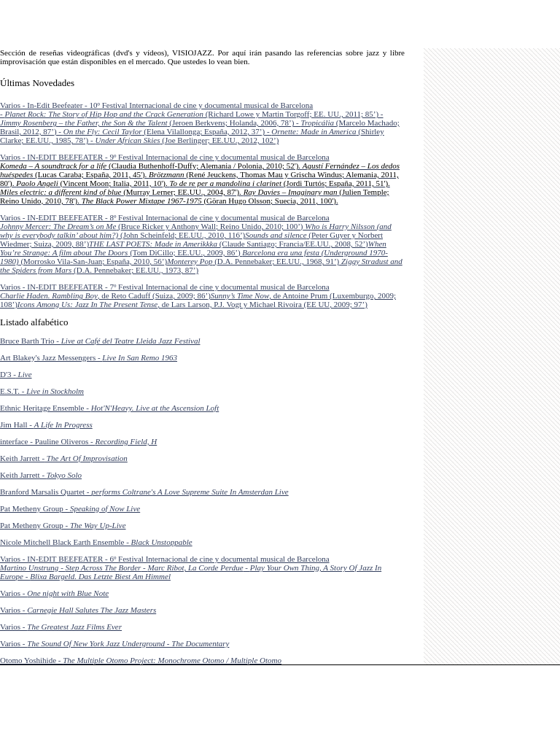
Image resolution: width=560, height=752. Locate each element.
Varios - (54, 593)
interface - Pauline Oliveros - (78, 441)
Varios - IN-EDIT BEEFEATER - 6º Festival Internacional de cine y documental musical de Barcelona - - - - (191, 567)
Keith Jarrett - (64, 458)
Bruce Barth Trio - (100, 341)
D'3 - (16, 374)
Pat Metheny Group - (70, 508)
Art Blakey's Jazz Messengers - (89, 357)
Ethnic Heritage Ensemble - (109, 408)
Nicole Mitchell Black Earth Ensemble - (96, 542)
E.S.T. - (42, 391)
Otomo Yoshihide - (141, 660)
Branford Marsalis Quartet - (144, 492)
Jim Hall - (46, 425)
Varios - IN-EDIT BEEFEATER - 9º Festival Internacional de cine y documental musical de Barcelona (200, 179)
